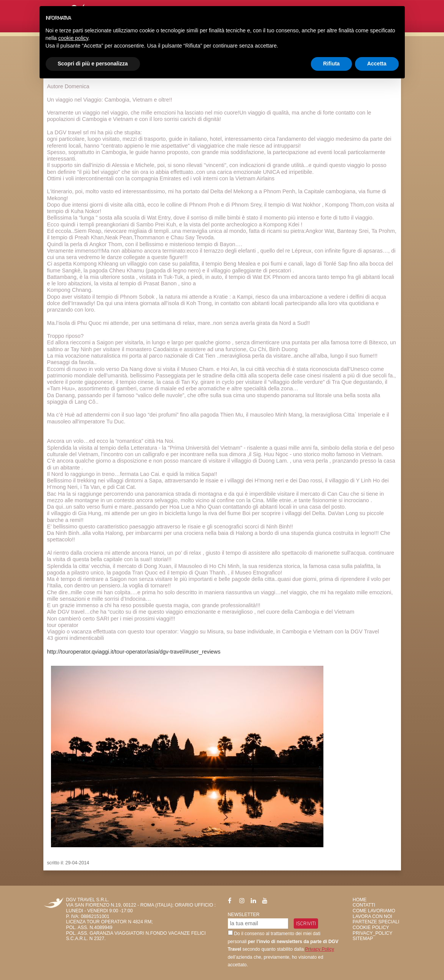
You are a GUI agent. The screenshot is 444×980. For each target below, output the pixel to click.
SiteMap (363, 939)
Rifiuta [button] (331, 64)
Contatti (364, 905)
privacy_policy (372, 933)
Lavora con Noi (372, 916)
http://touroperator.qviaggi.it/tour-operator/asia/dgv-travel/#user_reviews (134, 652)
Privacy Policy (320, 949)
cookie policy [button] (73, 38)
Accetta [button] (377, 64)
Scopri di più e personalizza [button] (93, 64)
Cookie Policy (371, 928)
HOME (360, 900)
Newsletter (244, 915)
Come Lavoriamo (374, 911)
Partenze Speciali (376, 922)
